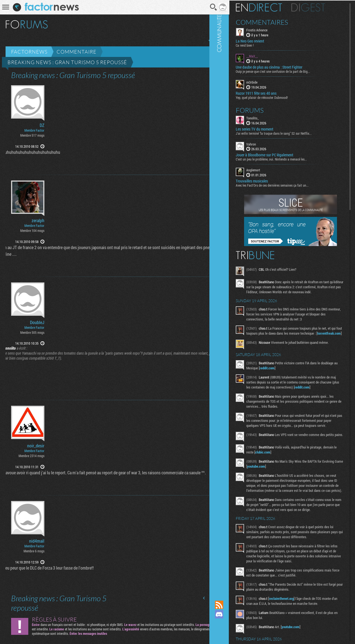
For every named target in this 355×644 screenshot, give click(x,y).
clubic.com (290, 468)
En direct (271, 7)
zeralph (38, 220)
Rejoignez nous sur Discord (232, 614)
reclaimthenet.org (294, 630)
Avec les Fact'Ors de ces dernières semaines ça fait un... (285, 185)
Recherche (206, 7)
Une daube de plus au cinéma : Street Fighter (282, 67)
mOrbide (264, 82)
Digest (321, 7)
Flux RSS (232, 605)
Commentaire (77, 52)
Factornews (29, 52)
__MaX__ (265, 56)
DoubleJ (37, 322)
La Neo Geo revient (262, 41)
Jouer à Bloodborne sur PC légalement (277, 154)
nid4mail (37, 541)
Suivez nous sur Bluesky (232, 633)
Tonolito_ (265, 117)
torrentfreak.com (271, 343)
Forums (262, 109)
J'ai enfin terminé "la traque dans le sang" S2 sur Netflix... (286, 132)
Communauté (232, 295)
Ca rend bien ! (257, 45)
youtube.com (290, 482)
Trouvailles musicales (264, 181)
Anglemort (266, 169)
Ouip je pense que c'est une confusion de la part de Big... (285, 71)
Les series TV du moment (267, 128)
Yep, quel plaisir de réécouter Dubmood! (274, 97)
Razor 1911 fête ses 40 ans (269, 92)
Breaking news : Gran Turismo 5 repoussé (67, 62)
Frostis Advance (269, 29)
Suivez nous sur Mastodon (232, 624)
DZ (42, 125)
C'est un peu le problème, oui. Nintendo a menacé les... (284, 159)
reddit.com (297, 377)
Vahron (264, 143)
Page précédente (202, 40)
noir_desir (36, 446)
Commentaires (274, 22)
